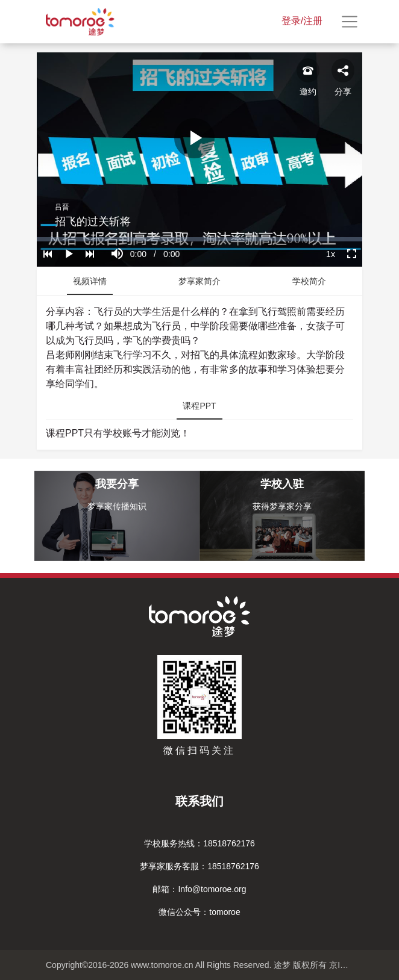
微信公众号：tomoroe (199, 912)
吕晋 (62, 207)
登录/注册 (302, 21)
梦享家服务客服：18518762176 (199, 866)
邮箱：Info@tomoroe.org (199, 889)
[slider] (199, 239)
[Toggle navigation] (350, 22)
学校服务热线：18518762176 (199, 843)
